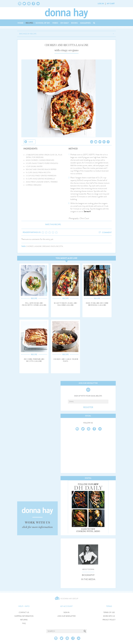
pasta (53, 246)
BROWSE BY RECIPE (28, 34)
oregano (46, 246)
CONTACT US (24, 613)
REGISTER (88, 407)
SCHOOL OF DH (43, 23)
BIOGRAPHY (88, 575)
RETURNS (24, 620)
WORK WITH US (109, 616)
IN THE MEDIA (88, 579)
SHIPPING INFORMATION (24, 616)
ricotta (60, 246)
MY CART (111, 4)
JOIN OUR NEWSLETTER (66, 616)
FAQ (24, 623)
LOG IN (101, 4)
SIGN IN (66, 613)
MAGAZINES (85, 23)
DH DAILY (65, 23)
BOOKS (74, 23)
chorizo (30, 246)
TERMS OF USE (109, 613)
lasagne (38, 246)
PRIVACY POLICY (109, 620)
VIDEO (55, 23)
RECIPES (29, 23)
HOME (20, 23)
